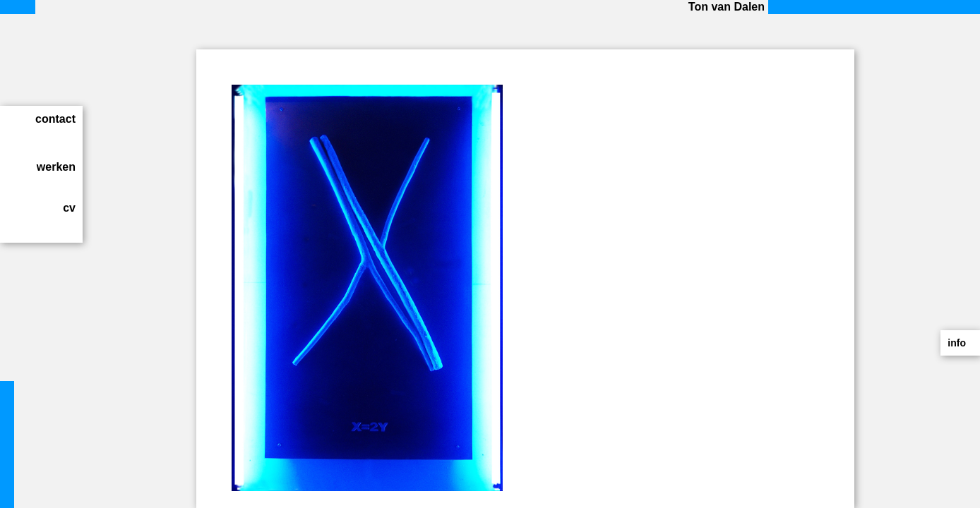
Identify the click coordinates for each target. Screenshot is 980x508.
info (957, 343)
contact (55, 119)
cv (69, 208)
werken (56, 167)
